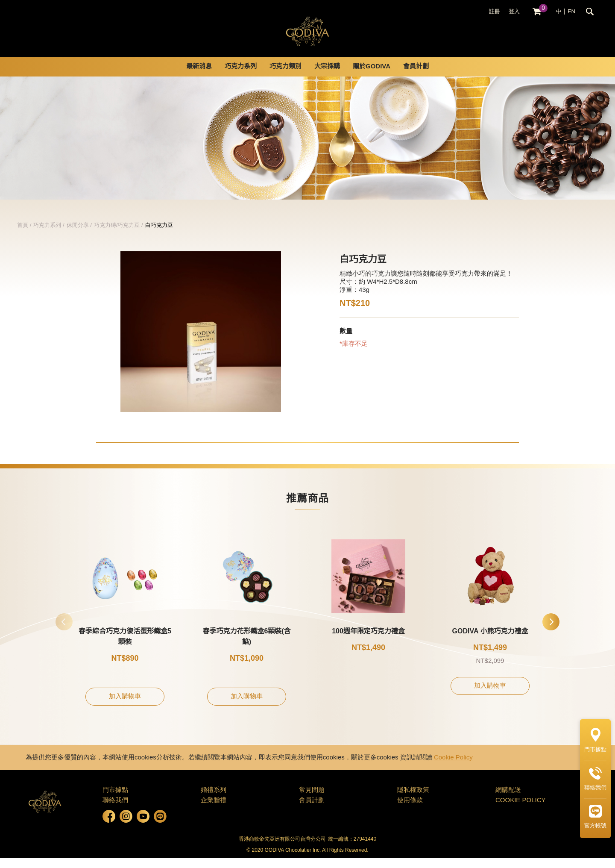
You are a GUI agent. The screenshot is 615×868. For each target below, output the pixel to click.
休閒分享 (78, 235)
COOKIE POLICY (521, 811)
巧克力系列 (241, 77)
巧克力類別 (286, 77)
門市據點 (115, 800)
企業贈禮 (214, 811)
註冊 (495, 12)
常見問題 (312, 800)
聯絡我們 (115, 811)
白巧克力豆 (159, 235)
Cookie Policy (453, 768)
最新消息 (199, 77)
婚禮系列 (214, 800)
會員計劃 (416, 77)
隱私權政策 (413, 800)
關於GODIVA (372, 77)
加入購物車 (125, 707)
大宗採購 (327, 77)
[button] (551, 632)
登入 (514, 12)
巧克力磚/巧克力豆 (117, 235)
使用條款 (410, 811)
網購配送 (508, 800)
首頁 (23, 235)
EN (571, 12)
